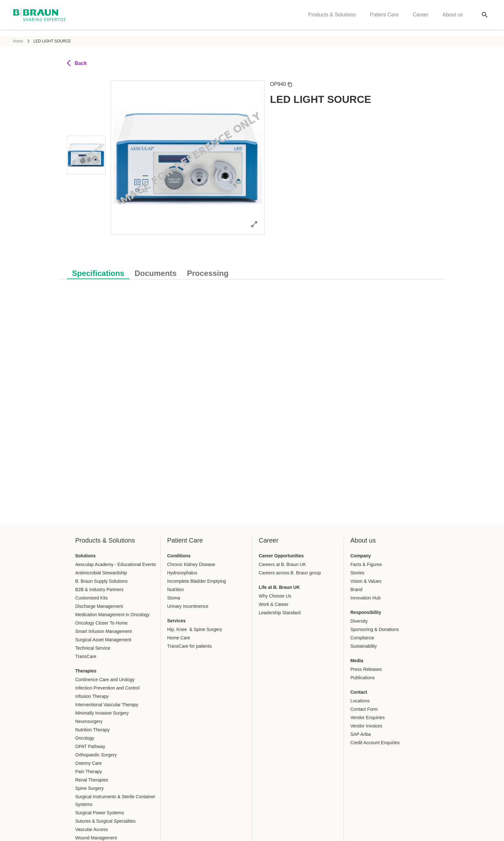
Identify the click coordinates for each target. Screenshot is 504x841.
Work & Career (274, 604)
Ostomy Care (88, 763)
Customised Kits (91, 598)
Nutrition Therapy (92, 730)
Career (421, 18)
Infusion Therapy (92, 696)
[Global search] (485, 18)
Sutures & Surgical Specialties (105, 821)
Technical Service (93, 648)
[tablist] (252, 270)
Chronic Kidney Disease (191, 564)
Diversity (359, 621)
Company (361, 556)
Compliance (362, 638)
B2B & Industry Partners (99, 590)
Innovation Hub (365, 598)
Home (18, 41)
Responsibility (366, 612)
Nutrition (175, 590)
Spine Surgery (90, 788)
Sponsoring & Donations (375, 629)
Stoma (174, 598)
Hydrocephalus (182, 573)
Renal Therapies (92, 780)
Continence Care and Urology (105, 680)
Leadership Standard (280, 613)
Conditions (179, 556)
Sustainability (364, 646)
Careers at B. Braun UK (282, 564)
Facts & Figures (366, 564)
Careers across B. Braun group (290, 573)
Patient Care (384, 18)
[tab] (98, 272)
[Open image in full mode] (254, 224)
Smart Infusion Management (104, 631)
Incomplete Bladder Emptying (197, 581)
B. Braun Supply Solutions (101, 581)
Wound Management (96, 838)
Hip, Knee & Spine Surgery (195, 629)
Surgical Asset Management (103, 640)
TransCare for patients (189, 646)
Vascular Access (92, 829)
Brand (356, 590)
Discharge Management (99, 606)
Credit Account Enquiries (375, 743)
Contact (359, 692)
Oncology (85, 738)
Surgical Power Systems (100, 813)
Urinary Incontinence (188, 606)
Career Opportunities (281, 556)
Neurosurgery (89, 721)
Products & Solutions (332, 18)
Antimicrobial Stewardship (101, 573)
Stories (357, 573)
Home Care (179, 638)
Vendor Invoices (366, 726)
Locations (360, 701)
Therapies (86, 671)
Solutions (85, 556)
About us (453, 18)
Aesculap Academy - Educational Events (116, 564)
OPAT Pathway (90, 746)
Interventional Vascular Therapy (107, 705)
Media (357, 661)
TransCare (86, 656)
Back (77, 63)
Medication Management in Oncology (112, 615)
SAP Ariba (361, 734)
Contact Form (364, 709)
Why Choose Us (275, 596)
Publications (363, 678)
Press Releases (366, 669)
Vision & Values (366, 581)
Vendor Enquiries (368, 718)
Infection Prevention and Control (107, 688)
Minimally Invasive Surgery (102, 713)
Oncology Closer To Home (101, 623)
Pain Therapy (89, 772)
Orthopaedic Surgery (96, 755)
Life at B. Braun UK (279, 587)
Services (176, 621)
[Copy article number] (290, 84)
